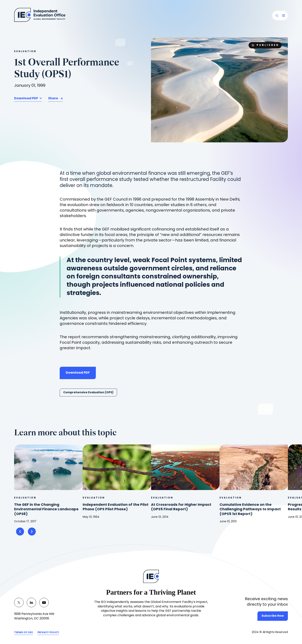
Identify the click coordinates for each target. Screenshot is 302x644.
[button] (277, 16)
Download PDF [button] (26, 99)
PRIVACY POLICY (48, 633)
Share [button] (53, 99)
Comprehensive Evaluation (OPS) (88, 393)
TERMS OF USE (23, 633)
